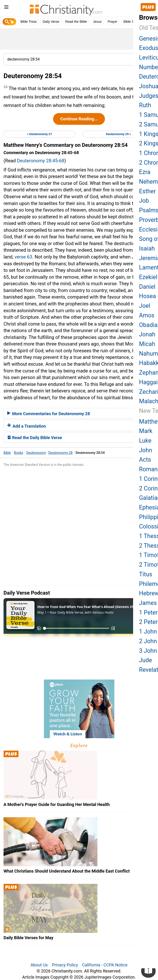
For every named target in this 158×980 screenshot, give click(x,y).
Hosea (147, 296)
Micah (147, 344)
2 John (148, 641)
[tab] (79, 413)
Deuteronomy (36, 453)
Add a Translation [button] (27, 426)
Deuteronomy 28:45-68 (41, 161)
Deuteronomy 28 (60, 453)
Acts (145, 460)
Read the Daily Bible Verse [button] (35, 438)
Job (144, 201)
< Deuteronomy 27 (40, 134)
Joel (145, 306)
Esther (147, 191)
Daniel (147, 287)
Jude (145, 660)
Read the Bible (76, 22)
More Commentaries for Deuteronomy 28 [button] (49, 414)
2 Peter (148, 622)
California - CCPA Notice (105, 965)
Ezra (145, 172)
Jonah (147, 334)
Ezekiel (148, 277)
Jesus (97, 22)
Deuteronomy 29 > (118, 134)
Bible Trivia (28, 22)
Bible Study (132, 22)
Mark (146, 431)
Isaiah (147, 249)
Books (19, 453)
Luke (145, 441)
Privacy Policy (65, 965)
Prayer (113, 22)
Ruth (145, 105)
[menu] (6, 8)
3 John (148, 651)
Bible (7, 453)
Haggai (148, 382)
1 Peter (148, 613)
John (146, 450)
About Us (39, 965)
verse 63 (23, 257)
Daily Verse (51, 22)
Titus (146, 574)
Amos (147, 315)
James (148, 603)
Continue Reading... (79, 119)
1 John (148, 632)
